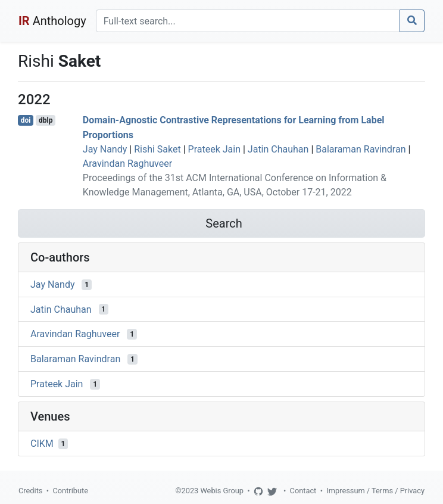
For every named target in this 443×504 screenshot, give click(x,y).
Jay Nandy (105, 149)
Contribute (70, 491)
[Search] (248, 21)
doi (26, 120)
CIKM (42, 444)
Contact (303, 491)
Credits (30, 491)
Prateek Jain (214, 149)
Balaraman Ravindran (361, 149)
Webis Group (222, 491)
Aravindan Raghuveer (127, 164)
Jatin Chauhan (278, 149)
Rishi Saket (157, 149)
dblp (46, 120)
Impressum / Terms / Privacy (375, 491)
